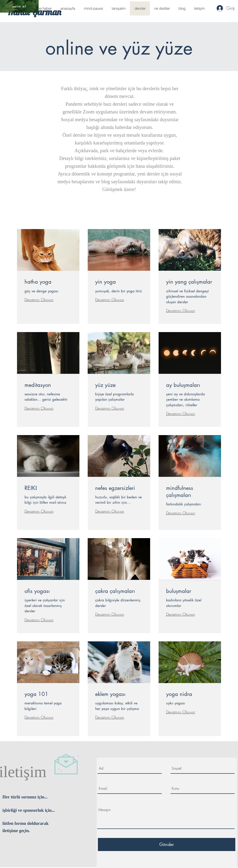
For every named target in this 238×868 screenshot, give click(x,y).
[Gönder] (167, 844)
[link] (48, 282)
